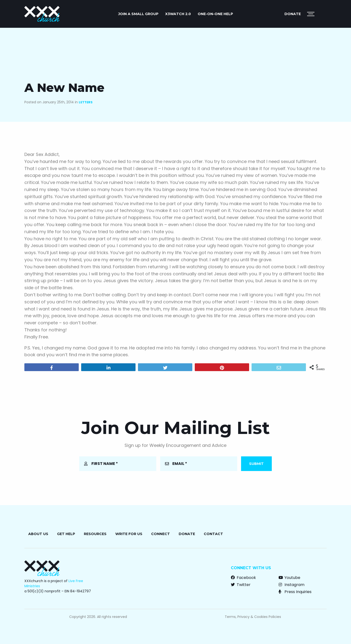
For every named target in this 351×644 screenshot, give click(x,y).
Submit (256, 464)
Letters (86, 102)
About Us (38, 534)
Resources (95, 534)
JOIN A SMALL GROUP (138, 14)
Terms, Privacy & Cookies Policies (253, 617)
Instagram (292, 585)
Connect (161, 534)
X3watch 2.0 (178, 14)
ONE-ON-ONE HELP (215, 14)
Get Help (66, 534)
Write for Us (129, 534)
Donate (293, 14)
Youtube (289, 578)
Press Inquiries (295, 592)
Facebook (243, 578)
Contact (213, 534)
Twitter (241, 585)
